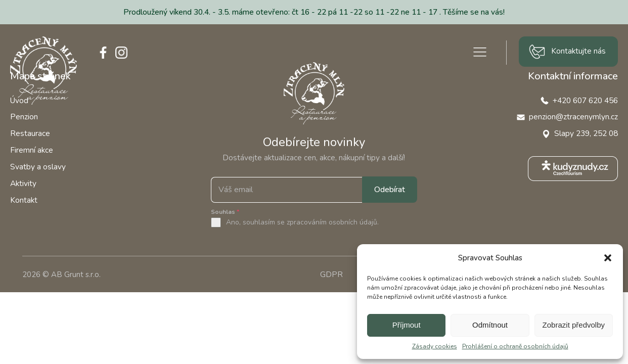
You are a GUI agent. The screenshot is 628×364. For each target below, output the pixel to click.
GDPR (331, 274)
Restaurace (30, 133)
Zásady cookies (435, 346)
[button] (608, 258)
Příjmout (407, 325)
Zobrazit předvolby (574, 325)
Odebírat (390, 190)
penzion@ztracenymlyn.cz (573, 117)
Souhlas (225, 212)
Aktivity (23, 183)
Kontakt (24, 200)
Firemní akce (32, 150)
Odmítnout (490, 325)
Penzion (24, 117)
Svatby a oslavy (38, 167)
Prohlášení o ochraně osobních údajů (515, 346)
